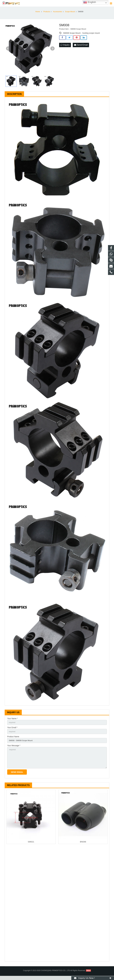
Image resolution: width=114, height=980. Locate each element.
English (90, 2)
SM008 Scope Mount (72, 35)
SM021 (31, 846)
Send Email (81, 47)
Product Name (13, 739)
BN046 (83, 846)
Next (52, 51)
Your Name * (12, 721)
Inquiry (65, 47)
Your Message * (14, 749)
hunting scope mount (91, 35)
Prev (8, 51)
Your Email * (12, 730)
